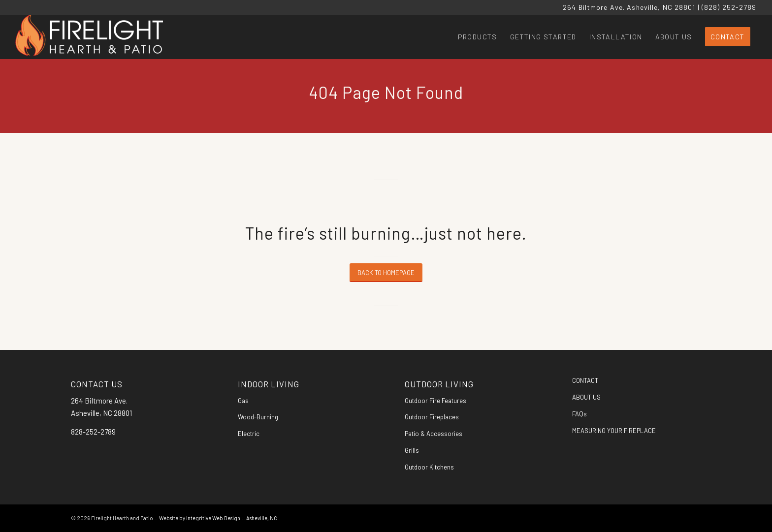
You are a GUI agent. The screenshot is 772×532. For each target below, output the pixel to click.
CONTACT (585, 380)
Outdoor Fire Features (435, 401)
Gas (243, 401)
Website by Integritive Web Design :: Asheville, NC (218, 518)
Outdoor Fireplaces (432, 417)
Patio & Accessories (434, 434)
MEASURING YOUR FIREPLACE (614, 431)
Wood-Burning (258, 417)
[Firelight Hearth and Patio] (89, 37)
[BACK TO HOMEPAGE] (386, 273)
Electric (249, 434)
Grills (412, 450)
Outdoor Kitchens (429, 467)
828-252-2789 (93, 432)
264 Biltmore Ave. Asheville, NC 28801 (629, 7)
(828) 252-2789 (729, 7)
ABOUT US (586, 397)
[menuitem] (478, 37)
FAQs (579, 414)
